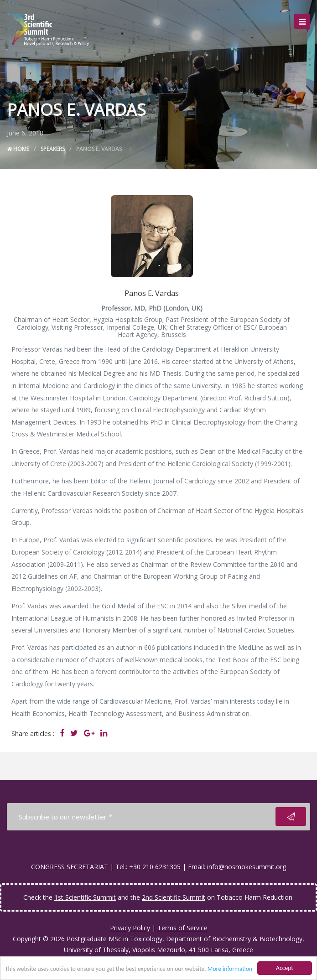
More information (230, 969)
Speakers (53, 149)
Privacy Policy (130, 928)
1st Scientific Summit (85, 897)
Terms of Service (182, 928)
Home (18, 149)
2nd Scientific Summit (174, 897)
